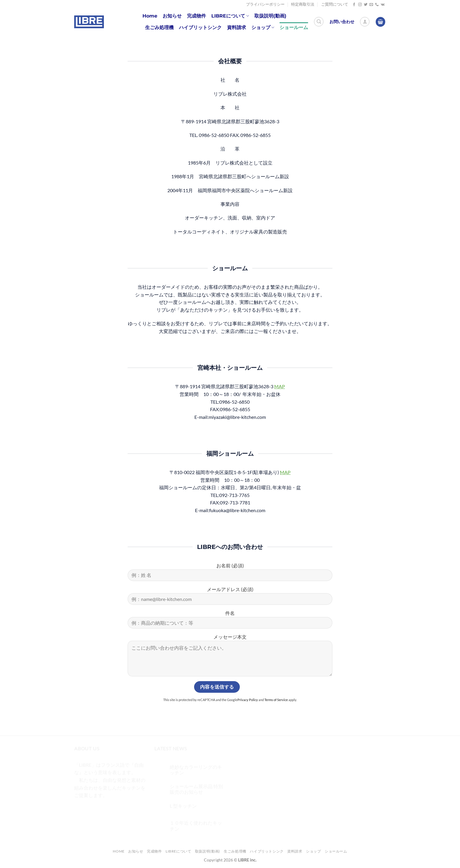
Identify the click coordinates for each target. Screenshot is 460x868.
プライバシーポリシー (265, 4)
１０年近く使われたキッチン (196, 826)
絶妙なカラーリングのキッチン (196, 770)
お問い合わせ (342, 22)
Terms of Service (276, 700)
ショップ (263, 28)
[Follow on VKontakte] (383, 5)
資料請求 (237, 27)
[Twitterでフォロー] (366, 5)
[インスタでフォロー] (360, 5)
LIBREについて (230, 16)
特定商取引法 (303, 4)
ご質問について (335, 4)
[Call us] (377, 5)
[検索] (319, 22)
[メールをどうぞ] (371, 5)
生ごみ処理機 (159, 27)
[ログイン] (365, 22)
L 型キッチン (183, 806)
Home (150, 16)
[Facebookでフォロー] (354, 5)
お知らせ (172, 16)
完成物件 (196, 16)
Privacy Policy (248, 700)
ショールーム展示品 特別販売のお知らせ (196, 789)
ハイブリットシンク (200, 27)
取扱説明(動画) (270, 16)
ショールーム (294, 27)
